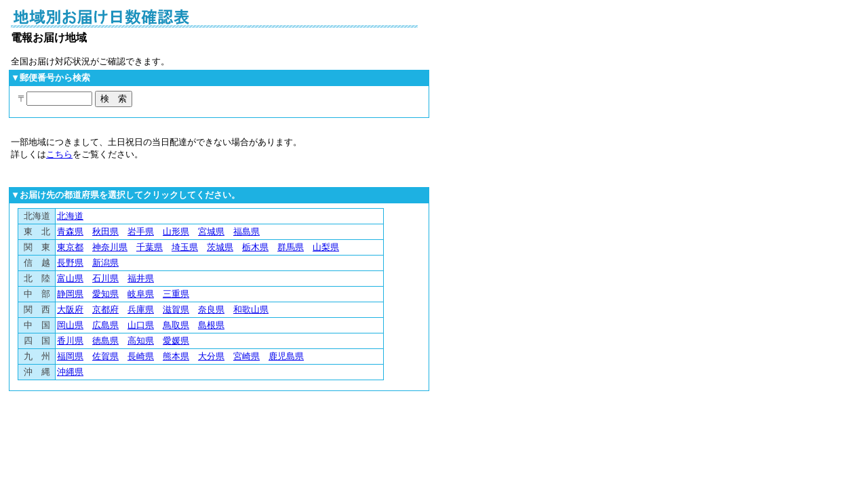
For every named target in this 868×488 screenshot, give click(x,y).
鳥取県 (176, 325)
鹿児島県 (286, 356)
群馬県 (291, 247)
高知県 (141, 341)
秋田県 (105, 231)
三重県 (176, 294)
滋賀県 (176, 309)
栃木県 (255, 247)
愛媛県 (176, 341)
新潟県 (105, 263)
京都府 (105, 309)
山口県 (141, 325)
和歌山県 (251, 309)
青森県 (70, 231)
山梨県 (326, 247)
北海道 (70, 216)
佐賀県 (105, 356)
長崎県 (141, 356)
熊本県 (176, 356)
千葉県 (150, 247)
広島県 (105, 325)
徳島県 (105, 341)
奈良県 (211, 309)
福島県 (246, 231)
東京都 (70, 247)
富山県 (70, 278)
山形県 (176, 231)
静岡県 (70, 294)
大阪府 (70, 309)
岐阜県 (141, 294)
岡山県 (70, 325)
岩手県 (141, 231)
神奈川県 (110, 247)
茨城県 (220, 247)
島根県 (211, 325)
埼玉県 (185, 247)
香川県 (70, 341)
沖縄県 (70, 372)
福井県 (141, 278)
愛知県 (105, 294)
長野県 (70, 263)
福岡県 (70, 356)
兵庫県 (141, 309)
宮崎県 (246, 356)
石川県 (105, 278)
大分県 (211, 356)
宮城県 (211, 231)
